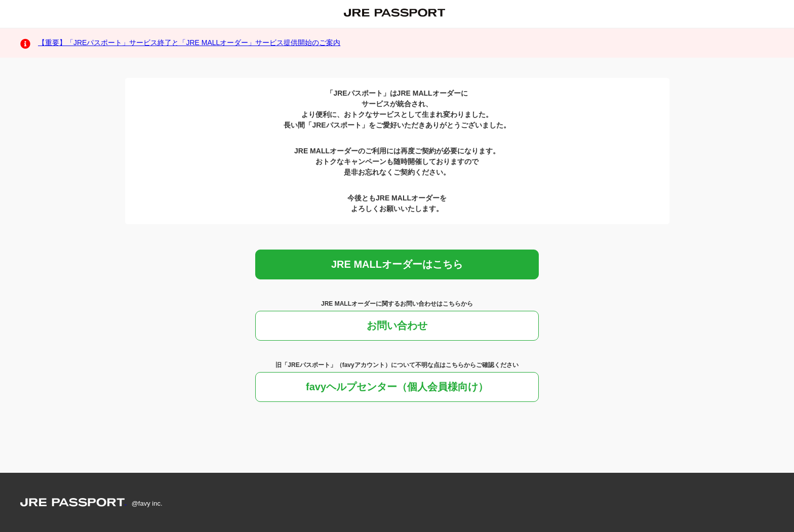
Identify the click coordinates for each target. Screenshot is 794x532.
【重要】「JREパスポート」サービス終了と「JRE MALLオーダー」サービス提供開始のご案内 (189, 43)
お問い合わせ (397, 325)
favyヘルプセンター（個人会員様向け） (397, 387)
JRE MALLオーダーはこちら (397, 264)
